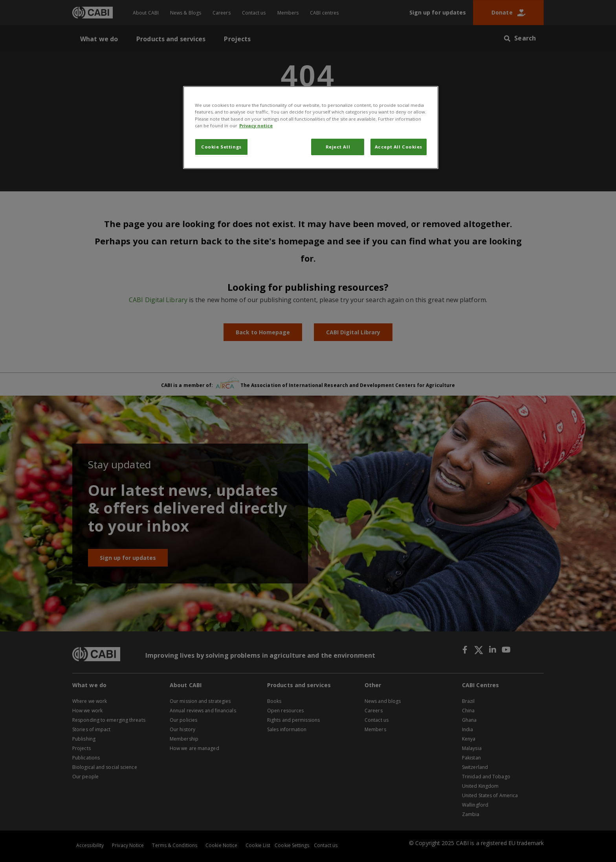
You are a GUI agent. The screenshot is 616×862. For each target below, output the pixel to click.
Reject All (338, 147)
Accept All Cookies (399, 147)
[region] (311, 127)
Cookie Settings (221, 147)
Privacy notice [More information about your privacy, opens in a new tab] (256, 126)
